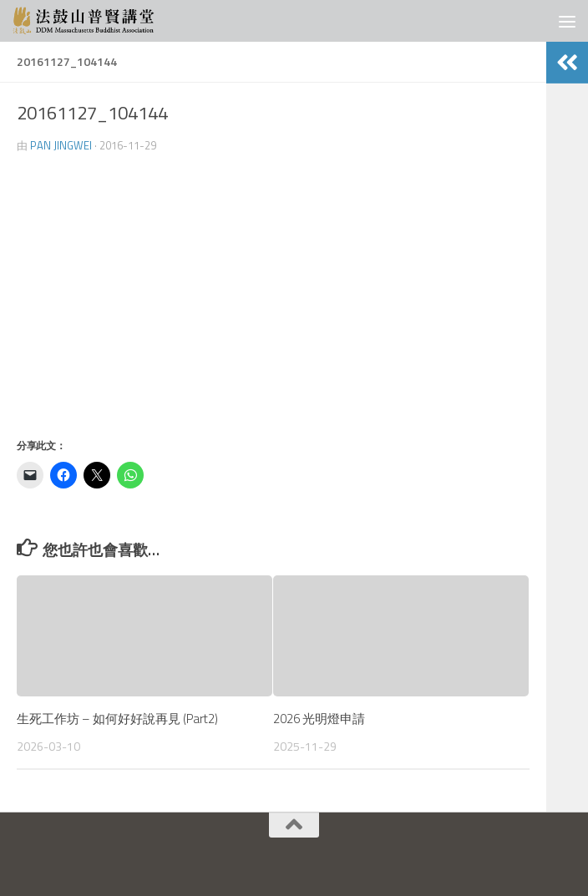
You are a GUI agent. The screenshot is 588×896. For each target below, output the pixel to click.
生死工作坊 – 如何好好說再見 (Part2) (117, 719)
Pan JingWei (61, 145)
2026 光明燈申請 (319, 719)
